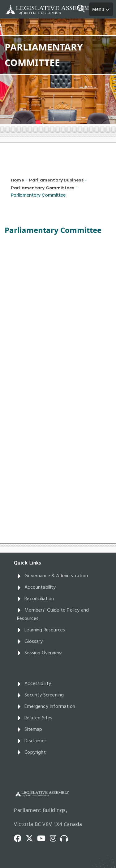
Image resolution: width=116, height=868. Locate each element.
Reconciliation (36, 599)
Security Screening (40, 695)
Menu (101, 9)
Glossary (30, 642)
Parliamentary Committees (43, 188)
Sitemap (30, 730)
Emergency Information (46, 707)
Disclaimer (32, 741)
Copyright (31, 752)
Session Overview (39, 653)
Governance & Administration (52, 576)
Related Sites (35, 718)
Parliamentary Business (56, 180)
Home (17, 180)
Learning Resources (41, 630)
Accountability (37, 587)
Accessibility (34, 684)
